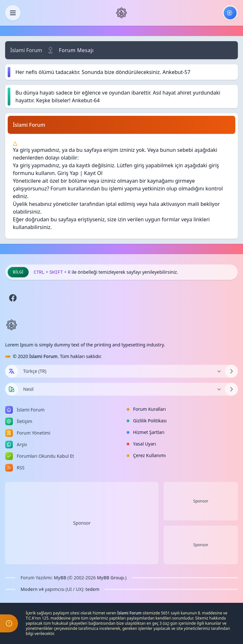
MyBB (60, 578)
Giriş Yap (68, 173)
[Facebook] (13, 298)
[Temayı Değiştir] (122, 389)
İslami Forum (26, 50)
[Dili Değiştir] (122, 371)
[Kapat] (13, 13)
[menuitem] (230, 13)
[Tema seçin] (12, 389)
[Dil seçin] (12, 371)
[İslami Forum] (122, 13)
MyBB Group (110, 578)
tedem (92, 589)
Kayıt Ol (93, 173)
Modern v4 (32, 589)
